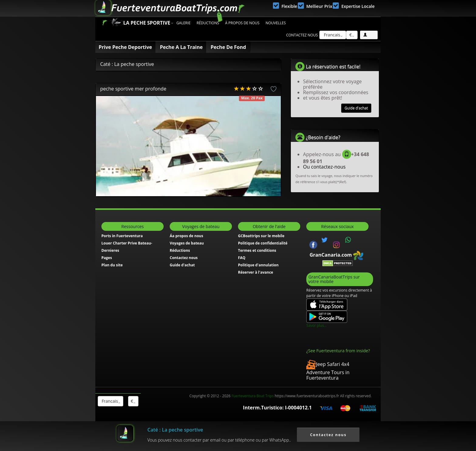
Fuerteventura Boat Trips (252, 396)
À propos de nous (242, 23)
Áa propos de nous (186, 236)
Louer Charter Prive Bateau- (127, 243)
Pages (107, 258)
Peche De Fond (228, 47)
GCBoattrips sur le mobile (261, 236)
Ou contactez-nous (324, 167)
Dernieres (110, 250)
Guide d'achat (356, 108)
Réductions (208, 23)
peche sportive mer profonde (133, 89)
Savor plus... (316, 325)
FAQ (242, 258)
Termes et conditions (257, 250)
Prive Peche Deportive (125, 47)
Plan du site (112, 265)
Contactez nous (302, 35)
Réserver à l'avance (256, 272)
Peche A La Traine (181, 47)
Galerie (184, 23)
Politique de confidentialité (263, 243)
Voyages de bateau (187, 243)
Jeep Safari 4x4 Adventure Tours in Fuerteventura (328, 371)
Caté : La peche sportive (175, 430)
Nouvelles (276, 23)
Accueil (105, 23)
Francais (333, 35)
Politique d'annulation (258, 265)
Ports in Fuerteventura (122, 236)
